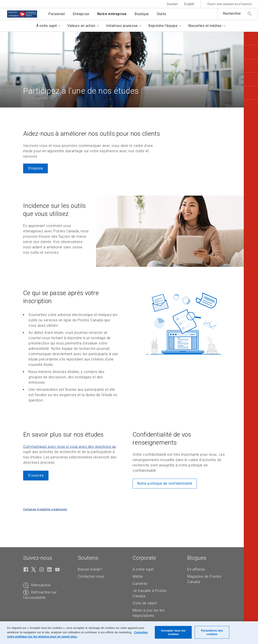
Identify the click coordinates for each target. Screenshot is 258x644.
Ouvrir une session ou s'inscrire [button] (230, 4)
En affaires (196, 569)
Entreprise (81, 14)
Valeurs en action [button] (81, 26)
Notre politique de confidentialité (165, 483)
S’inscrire (35, 168)
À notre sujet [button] (46, 26)
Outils (161, 14)
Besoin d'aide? (90, 569)
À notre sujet (143, 569)
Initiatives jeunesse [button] (122, 26)
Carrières (140, 584)
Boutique (142, 14)
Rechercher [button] (232, 13)
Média (138, 576)
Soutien (172, 4)
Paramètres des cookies (212, 632)
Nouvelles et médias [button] (205, 26)
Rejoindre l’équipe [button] (163, 26)
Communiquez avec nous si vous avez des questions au (70, 447)
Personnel (56, 14)
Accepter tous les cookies (173, 632)
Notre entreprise (112, 14)
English (189, 4)
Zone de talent (145, 603)
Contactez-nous (91, 576)
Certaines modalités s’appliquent (45, 509)
